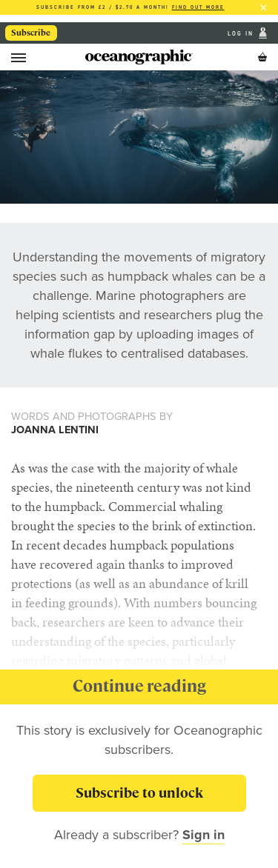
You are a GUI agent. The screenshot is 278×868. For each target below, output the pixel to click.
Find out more (198, 7)
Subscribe (31, 33)
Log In (242, 33)
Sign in (203, 835)
